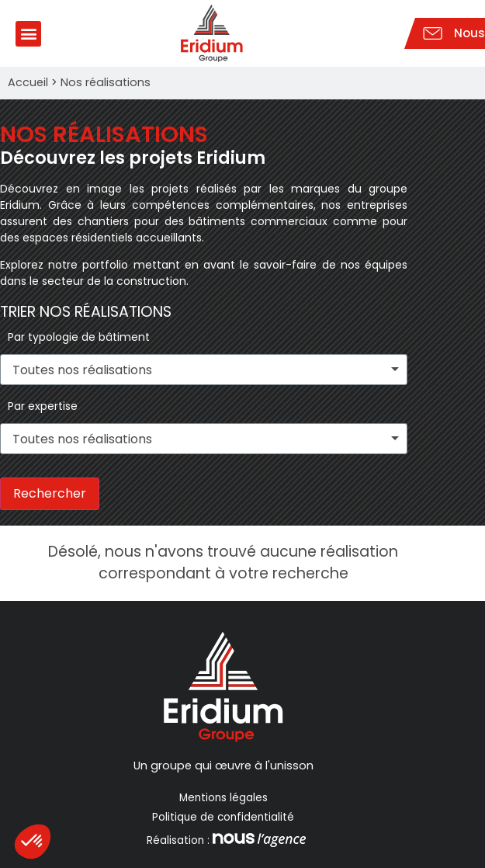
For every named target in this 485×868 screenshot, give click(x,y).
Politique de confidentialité (223, 817)
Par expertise (43, 406)
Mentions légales (223, 798)
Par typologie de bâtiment (79, 337)
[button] (28, 34)
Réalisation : (225, 840)
